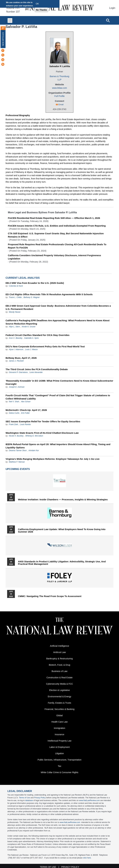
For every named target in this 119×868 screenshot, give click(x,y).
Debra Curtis (14, 413)
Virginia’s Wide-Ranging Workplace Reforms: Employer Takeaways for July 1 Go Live (53, 459)
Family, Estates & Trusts (59, 703)
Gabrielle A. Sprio (31, 338)
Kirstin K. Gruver (29, 327)
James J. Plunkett (16, 361)
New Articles (3, 39)
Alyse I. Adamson (16, 349)
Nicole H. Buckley (16, 436)
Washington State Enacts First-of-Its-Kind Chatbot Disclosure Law (42, 433)
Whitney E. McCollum (34, 436)
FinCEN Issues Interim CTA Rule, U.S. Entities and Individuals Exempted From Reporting (57, 226)
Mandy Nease (15, 312)
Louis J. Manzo (31, 349)
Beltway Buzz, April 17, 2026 (21, 358)
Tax (59, 766)
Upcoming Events (18, 469)
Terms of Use (25, 798)
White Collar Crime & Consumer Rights (60, 772)
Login (112, 8)
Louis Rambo (25, 424)
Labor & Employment (60, 747)
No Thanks (42, 10)
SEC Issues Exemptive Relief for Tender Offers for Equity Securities (43, 421)
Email (61, 104)
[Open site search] (108, 20)
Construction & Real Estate (59, 678)
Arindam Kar (34, 451)
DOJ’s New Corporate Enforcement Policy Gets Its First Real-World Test (45, 346)
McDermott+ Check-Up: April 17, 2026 (26, 410)
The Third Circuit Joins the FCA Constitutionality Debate (37, 369)
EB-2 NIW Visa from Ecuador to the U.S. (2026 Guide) (35, 283)
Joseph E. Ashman (17, 387)
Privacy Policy (40, 798)
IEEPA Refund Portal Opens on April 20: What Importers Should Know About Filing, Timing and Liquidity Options (58, 446)
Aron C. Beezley (16, 338)
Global (59, 715)
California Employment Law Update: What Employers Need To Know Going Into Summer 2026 (62, 531)
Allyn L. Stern (14, 327)
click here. (87, 858)
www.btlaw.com (59, 88)
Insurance (59, 734)
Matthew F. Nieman (17, 462)
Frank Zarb (13, 424)
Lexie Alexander (36, 372)
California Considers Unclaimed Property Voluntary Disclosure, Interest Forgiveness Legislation (54, 257)
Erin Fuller (25, 413)
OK (37, 4)
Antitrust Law (60, 652)
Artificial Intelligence (59, 646)
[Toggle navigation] (10, 20)
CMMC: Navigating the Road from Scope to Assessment (50, 596)
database (29, 800)
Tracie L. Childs (15, 297)
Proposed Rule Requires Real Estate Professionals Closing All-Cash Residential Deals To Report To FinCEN (57, 246)
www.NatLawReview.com (89, 800)
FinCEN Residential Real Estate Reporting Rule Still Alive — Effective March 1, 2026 (54, 218)
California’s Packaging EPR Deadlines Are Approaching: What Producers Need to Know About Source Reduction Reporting (57, 322)
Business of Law (59, 671)
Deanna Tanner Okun (18, 451)
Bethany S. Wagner (32, 297)
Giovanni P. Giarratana (18, 372)
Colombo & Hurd (16, 286)
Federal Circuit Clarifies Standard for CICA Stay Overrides (37, 335)
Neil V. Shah (14, 402)
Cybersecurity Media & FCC (59, 684)
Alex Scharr (26, 402)
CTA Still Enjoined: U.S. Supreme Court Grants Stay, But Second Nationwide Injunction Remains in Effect (56, 235)
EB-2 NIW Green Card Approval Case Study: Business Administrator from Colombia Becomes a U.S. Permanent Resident (58, 307)
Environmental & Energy (60, 696)
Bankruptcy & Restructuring (59, 659)
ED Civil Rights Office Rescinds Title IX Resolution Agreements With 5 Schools (49, 294)
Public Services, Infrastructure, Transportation (59, 760)
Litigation (59, 753)
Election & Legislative (59, 690)
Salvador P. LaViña (60, 66)
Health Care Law (59, 722)
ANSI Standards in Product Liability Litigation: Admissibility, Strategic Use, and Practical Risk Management (62, 563)
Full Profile (59, 96)
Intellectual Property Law (59, 741)
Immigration (59, 728)
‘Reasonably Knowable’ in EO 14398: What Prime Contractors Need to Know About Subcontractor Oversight (59, 382)
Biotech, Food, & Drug (59, 665)
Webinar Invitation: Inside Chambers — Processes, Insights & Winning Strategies (63, 500)
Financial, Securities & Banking (60, 709)
